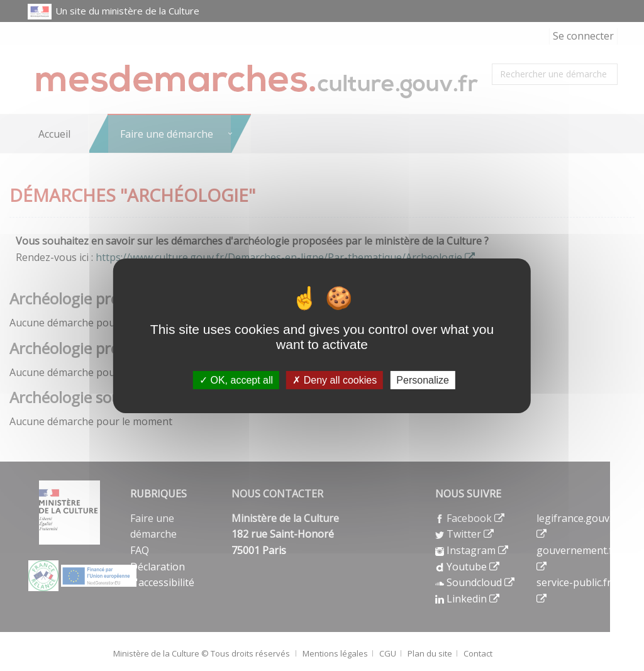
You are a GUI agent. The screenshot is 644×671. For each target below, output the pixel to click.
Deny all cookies (335, 380)
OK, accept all (236, 380)
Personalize (423, 380)
